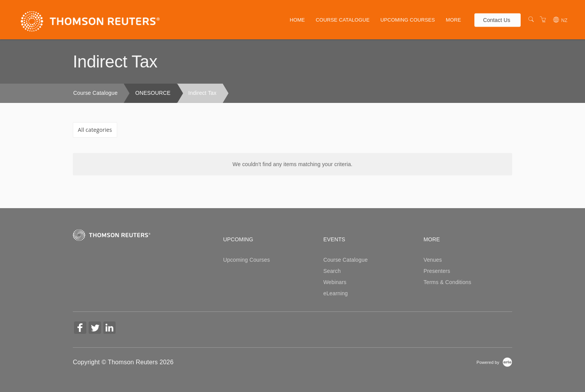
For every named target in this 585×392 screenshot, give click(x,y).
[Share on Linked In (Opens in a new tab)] (109, 329)
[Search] (531, 20)
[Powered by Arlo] (494, 362)
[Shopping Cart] (543, 20)
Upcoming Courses (408, 20)
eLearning (336, 293)
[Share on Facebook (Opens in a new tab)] (80, 329)
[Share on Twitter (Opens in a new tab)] (95, 329)
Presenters (437, 271)
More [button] (454, 20)
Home (298, 20)
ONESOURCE (153, 93)
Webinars (335, 282)
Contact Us (497, 20)
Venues (433, 260)
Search (332, 271)
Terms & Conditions (447, 282)
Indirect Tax (203, 93)
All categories (95, 130)
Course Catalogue (343, 20)
